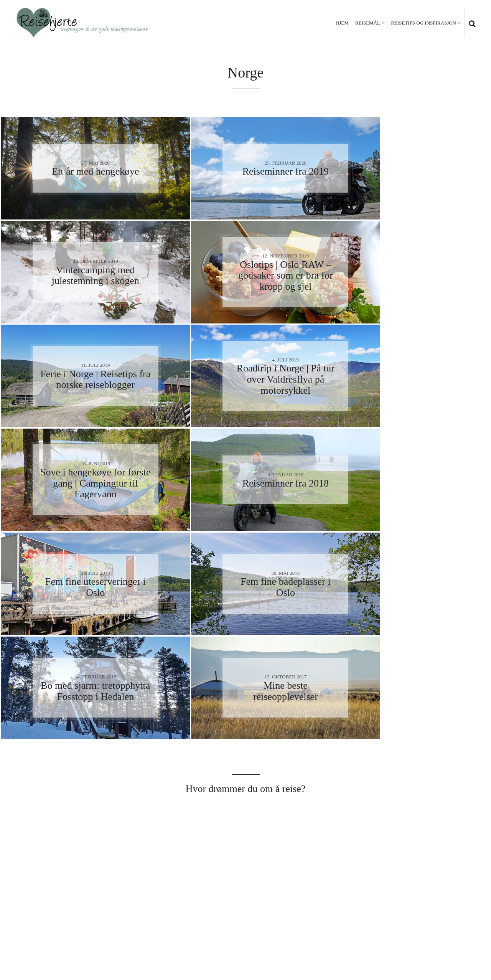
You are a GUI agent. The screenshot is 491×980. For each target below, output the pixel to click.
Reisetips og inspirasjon (423, 23)
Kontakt (461, 945)
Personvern (422, 945)
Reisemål (368, 23)
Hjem (342, 23)
